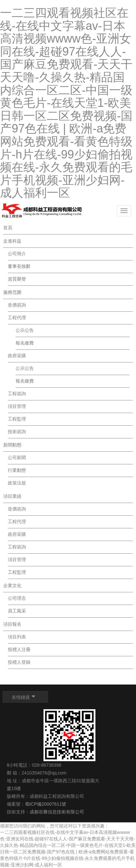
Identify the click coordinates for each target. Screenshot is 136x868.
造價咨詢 (17, 305)
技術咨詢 (17, 432)
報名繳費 (25, 343)
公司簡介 (17, 254)
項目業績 (12, 496)
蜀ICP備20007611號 (46, 804)
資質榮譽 (17, 279)
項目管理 (17, 406)
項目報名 (12, 624)
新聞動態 (12, 445)
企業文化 (12, 585)
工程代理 (17, 318)
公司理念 (17, 598)
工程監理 (17, 419)
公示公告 (25, 330)
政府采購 (17, 356)
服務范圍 (12, 292)
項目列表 (17, 637)
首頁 (8, 228)
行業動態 (17, 470)
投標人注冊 (19, 649)
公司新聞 (17, 458)
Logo (42, 211)
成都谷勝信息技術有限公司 (57, 812)
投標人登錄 (19, 662)
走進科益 (12, 241)
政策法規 (17, 483)
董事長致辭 (19, 266)
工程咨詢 (17, 394)
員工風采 (17, 611)
